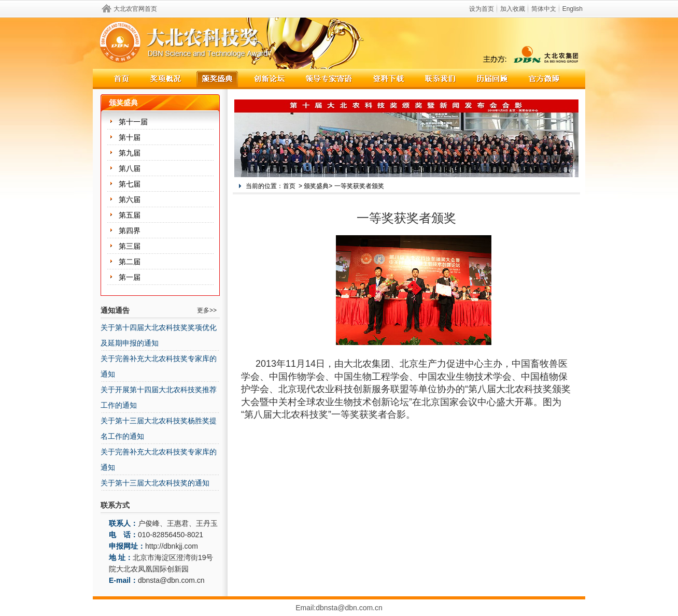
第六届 (130, 199)
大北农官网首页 (135, 9)
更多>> (207, 310)
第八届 (130, 168)
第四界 (130, 231)
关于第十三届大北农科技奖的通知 (155, 483)
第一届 (130, 277)
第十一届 (133, 122)
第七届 (130, 184)
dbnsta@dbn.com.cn (171, 580)
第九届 (130, 153)
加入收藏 (513, 9)
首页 (289, 186)
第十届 (130, 137)
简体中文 (544, 9)
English (573, 9)
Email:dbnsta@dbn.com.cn (339, 608)
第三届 (130, 246)
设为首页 (482, 9)
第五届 (130, 215)
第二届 (130, 262)
